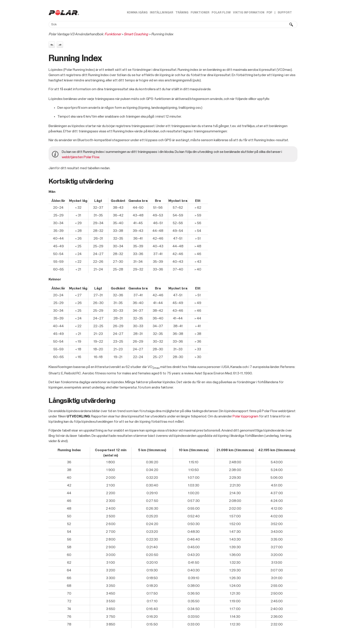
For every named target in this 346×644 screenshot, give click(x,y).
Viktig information (249, 13)
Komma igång (137, 13)
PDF (269, 13)
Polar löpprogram (245, 416)
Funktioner (200, 13)
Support (285, 13)
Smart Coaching (136, 34)
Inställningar (161, 13)
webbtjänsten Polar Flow (80, 157)
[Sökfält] (173, 24)
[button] (291, 24)
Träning (182, 13)
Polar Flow (221, 13)
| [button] (275, 13)
